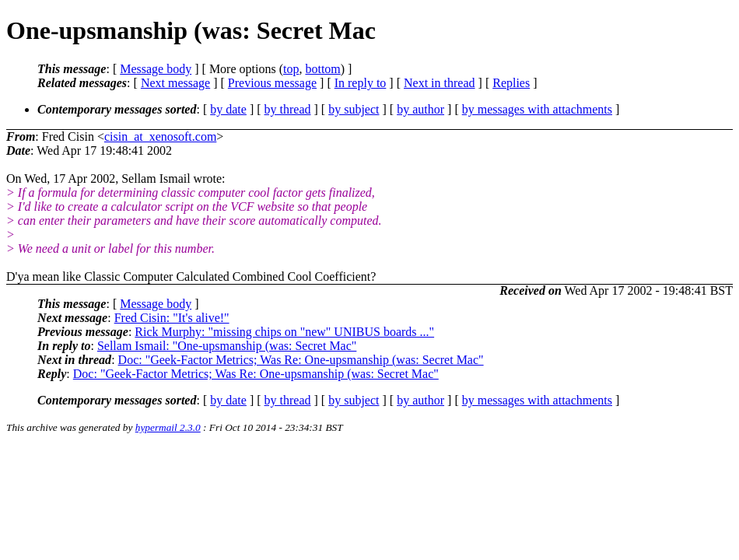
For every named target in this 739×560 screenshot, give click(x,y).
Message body (156, 69)
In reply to (361, 83)
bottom (322, 69)
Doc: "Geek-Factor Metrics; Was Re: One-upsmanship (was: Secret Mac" (301, 360)
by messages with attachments (537, 109)
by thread (288, 109)
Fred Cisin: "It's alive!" (172, 318)
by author (420, 109)
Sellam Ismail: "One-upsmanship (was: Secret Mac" (227, 346)
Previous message (272, 83)
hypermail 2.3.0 (168, 427)
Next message (175, 83)
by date (228, 109)
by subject (354, 109)
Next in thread (440, 83)
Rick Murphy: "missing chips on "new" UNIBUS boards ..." (284, 332)
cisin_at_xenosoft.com (160, 136)
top (291, 69)
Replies (511, 83)
